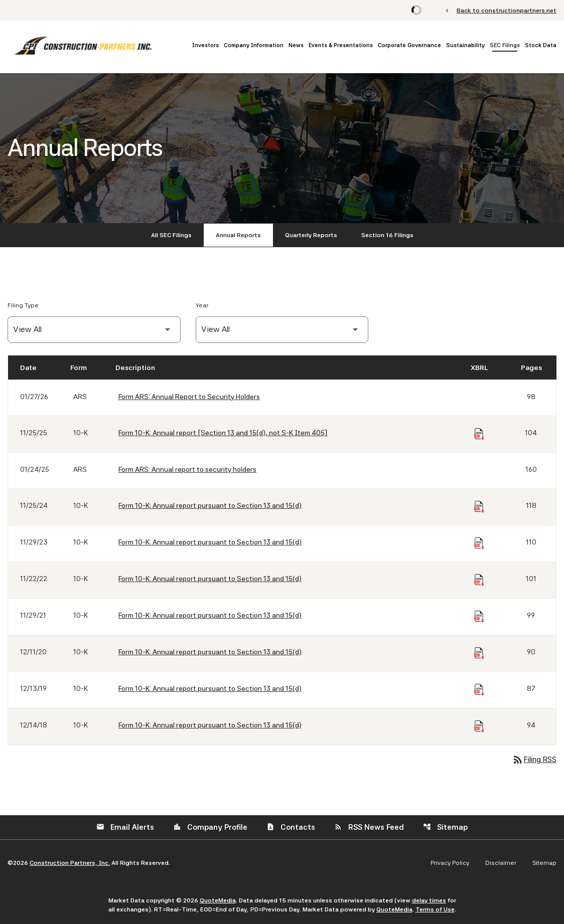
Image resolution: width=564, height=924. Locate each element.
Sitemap (445, 827)
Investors (205, 45)
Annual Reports (238, 235)
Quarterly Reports (311, 235)
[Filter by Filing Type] (94, 330)
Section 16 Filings (387, 235)
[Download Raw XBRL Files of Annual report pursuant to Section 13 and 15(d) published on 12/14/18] (479, 726)
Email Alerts (125, 827)
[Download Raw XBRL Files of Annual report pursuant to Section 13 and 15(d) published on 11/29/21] (479, 617)
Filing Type (23, 305)
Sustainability (465, 45)
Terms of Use (435, 909)
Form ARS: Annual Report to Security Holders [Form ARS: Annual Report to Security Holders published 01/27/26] (189, 397)
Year (202, 305)
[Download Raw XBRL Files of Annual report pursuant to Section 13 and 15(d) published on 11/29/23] (479, 543)
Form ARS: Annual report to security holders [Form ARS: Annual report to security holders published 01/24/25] (187, 469)
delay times (429, 900)
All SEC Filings (171, 235)
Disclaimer (501, 863)
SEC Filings (505, 45)
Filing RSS (534, 760)
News (296, 45)
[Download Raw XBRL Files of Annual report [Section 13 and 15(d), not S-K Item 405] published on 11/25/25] (479, 434)
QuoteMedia (218, 900)
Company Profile (210, 827)
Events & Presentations (341, 45)
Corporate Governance (409, 45)
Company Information (254, 45)
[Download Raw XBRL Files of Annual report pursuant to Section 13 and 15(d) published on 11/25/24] (479, 507)
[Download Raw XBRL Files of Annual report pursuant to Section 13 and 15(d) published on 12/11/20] (479, 653)
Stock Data (541, 45)
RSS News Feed (369, 827)
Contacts (291, 827)
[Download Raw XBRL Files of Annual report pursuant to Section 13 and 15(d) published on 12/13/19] (479, 690)
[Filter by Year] (282, 330)
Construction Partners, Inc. (70, 863)
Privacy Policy (450, 863)
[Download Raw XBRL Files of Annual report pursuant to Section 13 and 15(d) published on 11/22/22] (479, 580)
